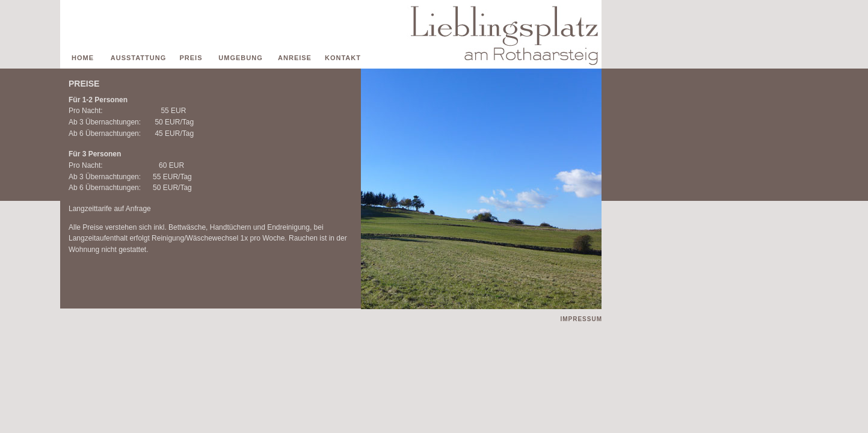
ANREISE (295, 58)
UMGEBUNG (240, 58)
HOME (83, 58)
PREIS (191, 58)
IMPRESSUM (581, 319)
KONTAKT (343, 58)
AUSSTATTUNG (138, 58)
